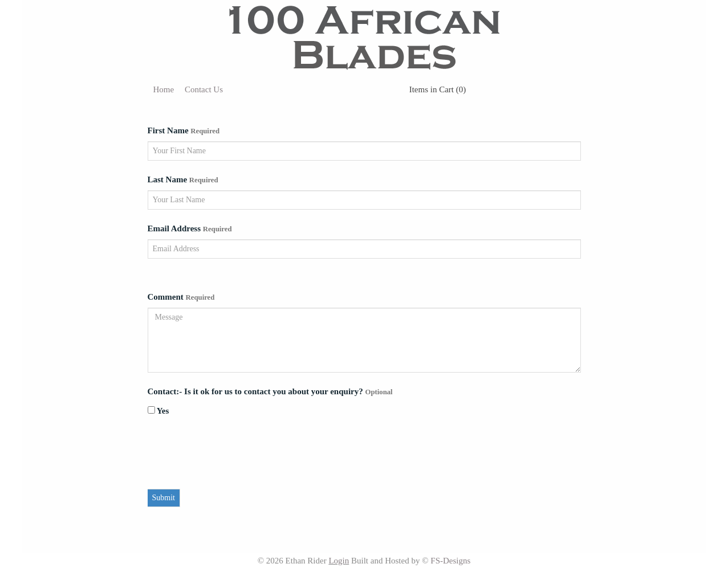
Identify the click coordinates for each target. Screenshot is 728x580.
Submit (164, 498)
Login (339, 561)
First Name (184, 130)
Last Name (183, 179)
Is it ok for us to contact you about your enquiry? (288, 391)
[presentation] (234, 455)
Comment (181, 297)
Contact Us (204, 89)
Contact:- (166, 391)
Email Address (190, 228)
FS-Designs (450, 561)
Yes (158, 411)
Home (164, 89)
